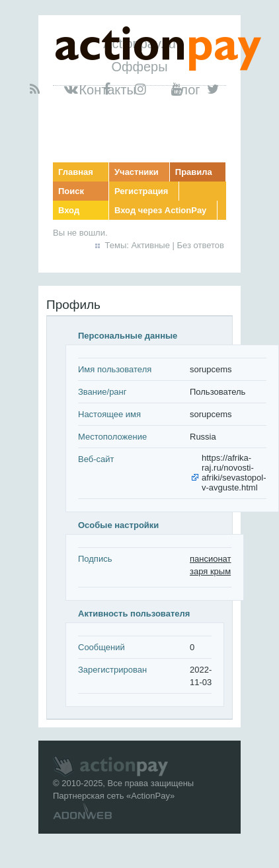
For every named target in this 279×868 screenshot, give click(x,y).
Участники (137, 172)
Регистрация (141, 191)
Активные (151, 245)
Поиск (71, 191)
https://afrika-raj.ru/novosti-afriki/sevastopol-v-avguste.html (234, 473)
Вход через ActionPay (160, 210)
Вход (69, 210)
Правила (194, 172)
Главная (76, 172)
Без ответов (201, 245)
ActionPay (150, 796)
